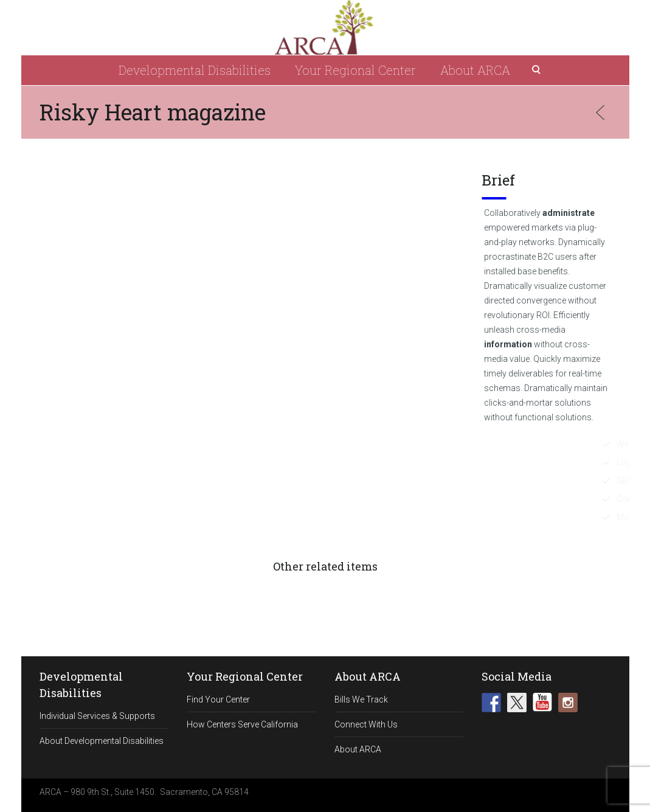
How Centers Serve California (242, 724)
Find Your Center (218, 699)
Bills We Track (361, 699)
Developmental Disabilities (195, 70)
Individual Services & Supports (97, 716)
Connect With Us (366, 724)
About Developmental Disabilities (102, 741)
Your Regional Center (355, 70)
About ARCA (475, 70)
